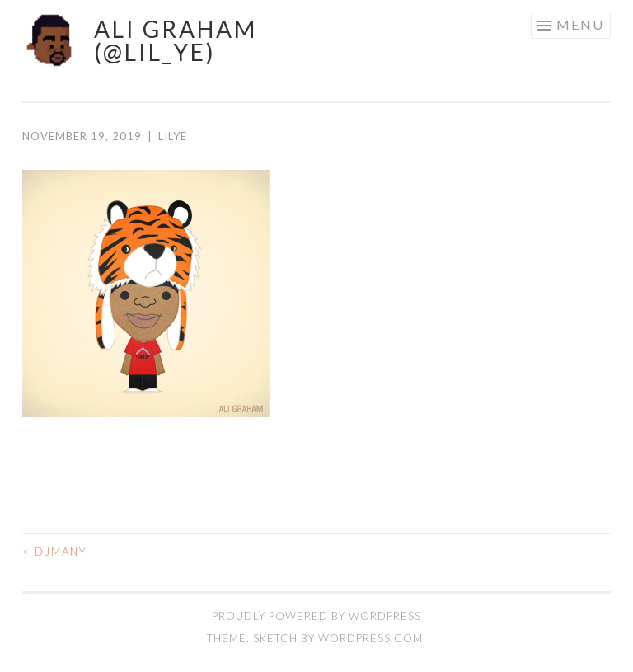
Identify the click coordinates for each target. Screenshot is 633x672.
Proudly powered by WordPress (316, 616)
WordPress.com (370, 638)
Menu (580, 24)
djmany (54, 552)
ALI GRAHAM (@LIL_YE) (176, 40)
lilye (173, 136)
